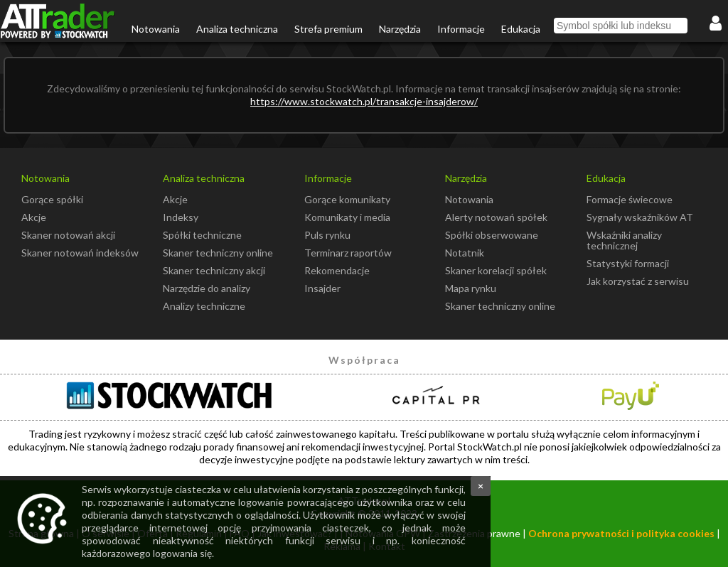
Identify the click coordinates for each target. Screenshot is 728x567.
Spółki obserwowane (492, 235)
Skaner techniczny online (218, 253)
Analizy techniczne (204, 306)
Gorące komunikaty (347, 199)
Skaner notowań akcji (68, 235)
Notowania (156, 29)
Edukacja (521, 29)
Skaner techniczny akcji (214, 270)
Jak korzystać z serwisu (638, 281)
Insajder (322, 288)
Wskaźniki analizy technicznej (624, 240)
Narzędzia (400, 29)
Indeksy (181, 217)
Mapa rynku (471, 288)
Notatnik (465, 253)
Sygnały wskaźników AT (640, 217)
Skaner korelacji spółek (496, 270)
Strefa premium (328, 29)
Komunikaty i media (347, 217)
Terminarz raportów (348, 253)
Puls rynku (327, 235)
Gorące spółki (52, 199)
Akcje (34, 217)
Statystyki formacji (628, 263)
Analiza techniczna (237, 29)
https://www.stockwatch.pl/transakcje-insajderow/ (364, 101)
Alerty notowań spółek (496, 217)
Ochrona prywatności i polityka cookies (621, 533)
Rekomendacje (337, 270)
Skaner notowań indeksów (80, 253)
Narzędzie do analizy (207, 288)
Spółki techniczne (202, 235)
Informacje (461, 29)
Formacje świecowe (630, 199)
